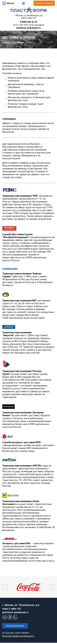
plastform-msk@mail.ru (29, 28)
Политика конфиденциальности (18, 637)
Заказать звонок (15, 627)
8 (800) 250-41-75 (29, 22)
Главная (6, 42)
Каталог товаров (44, 3)
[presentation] (5, 588)
